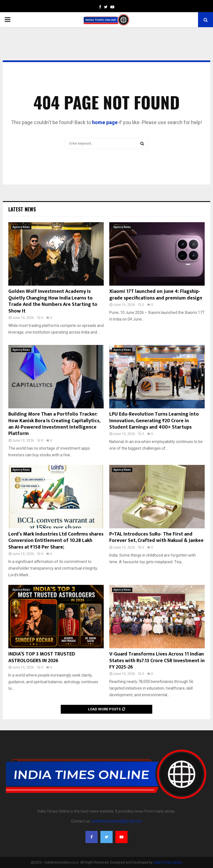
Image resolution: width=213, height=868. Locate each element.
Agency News (21, 227)
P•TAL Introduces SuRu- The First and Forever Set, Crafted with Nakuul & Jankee (156, 537)
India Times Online (168, 862)
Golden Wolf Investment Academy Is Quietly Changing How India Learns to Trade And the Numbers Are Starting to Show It (53, 301)
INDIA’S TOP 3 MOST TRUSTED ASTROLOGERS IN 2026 (42, 657)
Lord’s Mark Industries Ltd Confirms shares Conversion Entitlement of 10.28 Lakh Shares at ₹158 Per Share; (56, 541)
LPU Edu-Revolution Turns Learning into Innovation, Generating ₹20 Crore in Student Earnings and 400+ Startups (154, 421)
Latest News (22, 209)
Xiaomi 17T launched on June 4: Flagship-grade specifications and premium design (156, 295)
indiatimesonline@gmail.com (117, 821)
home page (105, 122)
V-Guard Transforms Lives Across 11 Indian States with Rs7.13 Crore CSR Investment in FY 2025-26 (157, 661)
